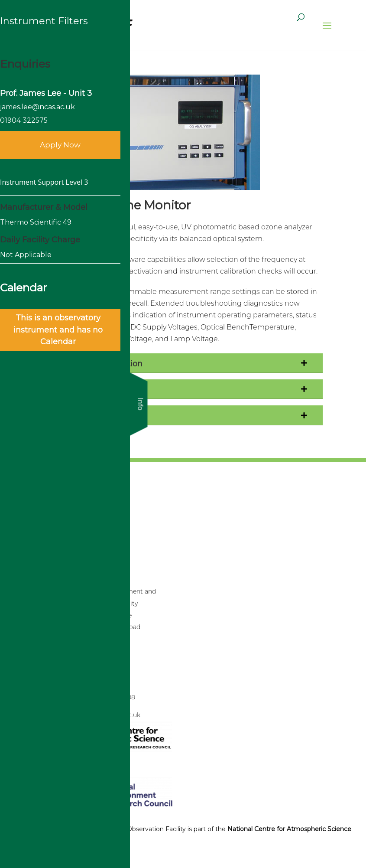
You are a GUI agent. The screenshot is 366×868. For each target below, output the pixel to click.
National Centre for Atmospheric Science (289, 829)
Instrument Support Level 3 (44, 182)
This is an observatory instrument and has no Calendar (58, 330)
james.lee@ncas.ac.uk (37, 107)
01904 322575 (24, 120)
